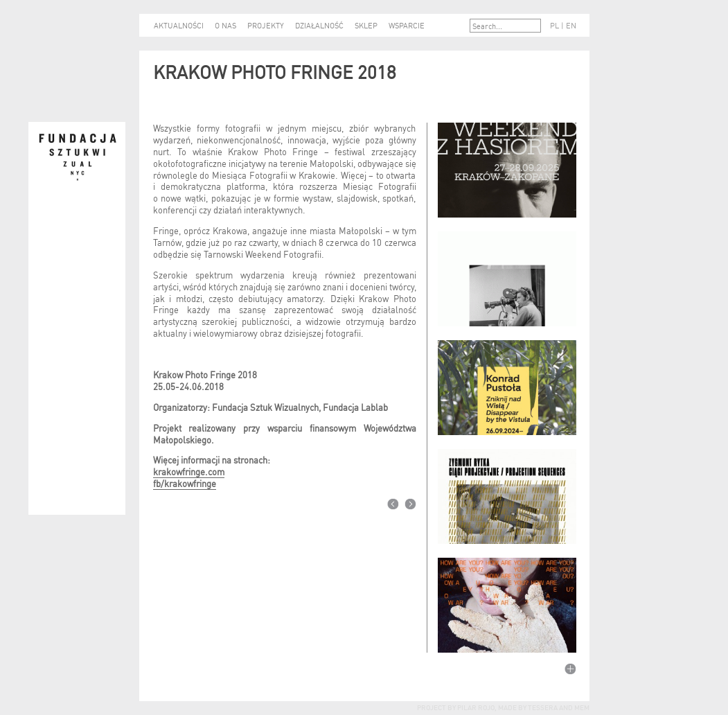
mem (582, 707)
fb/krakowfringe (185, 483)
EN (571, 25)
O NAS (225, 25)
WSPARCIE (407, 25)
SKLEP (366, 25)
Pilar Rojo (475, 707)
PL (554, 25)
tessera (542, 707)
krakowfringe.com (189, 471)
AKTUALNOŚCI (179, 25)
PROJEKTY (266, 25)
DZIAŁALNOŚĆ (319, 25)
